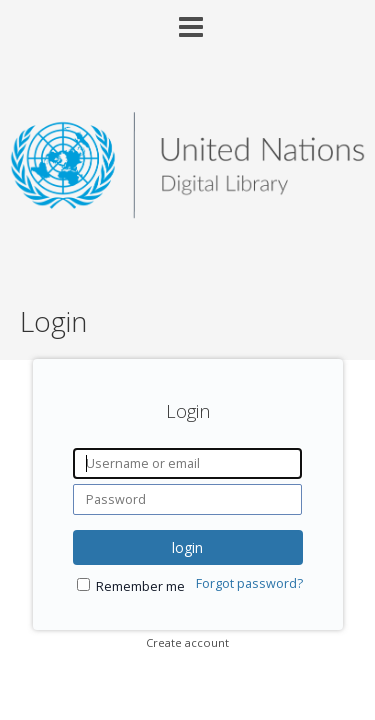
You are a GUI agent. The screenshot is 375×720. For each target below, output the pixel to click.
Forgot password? (249, 583)
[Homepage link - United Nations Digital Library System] (187, 212)
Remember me (140, 586)
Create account (187, 642)
